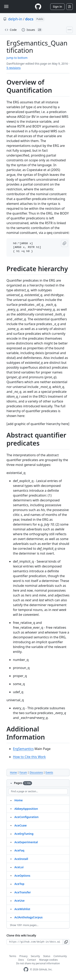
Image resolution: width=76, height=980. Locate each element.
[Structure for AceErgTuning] (11, 834)
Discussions (36, 772)
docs (29, 19)
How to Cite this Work (29, 757)
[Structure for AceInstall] (11, 859)
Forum (23, 772)
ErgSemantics (23, 749)
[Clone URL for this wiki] (35, 942)
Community (60, 956)
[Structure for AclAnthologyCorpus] (11, 917)
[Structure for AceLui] (11, 867)
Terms (13, 956)
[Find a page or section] (38, 791)
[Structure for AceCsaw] (11, 825)
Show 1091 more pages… (24, 925)
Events (49, 772)
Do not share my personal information (38, 963)
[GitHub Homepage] (26, 969)
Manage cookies (48, 960)
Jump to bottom (17, 58)
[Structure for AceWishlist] (11, 909)
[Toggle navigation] (6, 6)
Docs (21, 960)
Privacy (24, 956)
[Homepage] (38, 7)
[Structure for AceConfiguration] (11, 817)
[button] (64, 243)
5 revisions (14, 68)
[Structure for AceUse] (11, 900)
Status (47, 956)
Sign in (57, 7)
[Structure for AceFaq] (11, 850)
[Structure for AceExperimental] (11, 842)
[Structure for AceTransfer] (11, 892)
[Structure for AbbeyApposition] (11, 809)
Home (13, 772)
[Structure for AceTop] (11, 884)
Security (35, 956)
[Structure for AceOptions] (11, 875)
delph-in (15, 19)
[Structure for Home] (11, 800)
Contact (32, 960)
